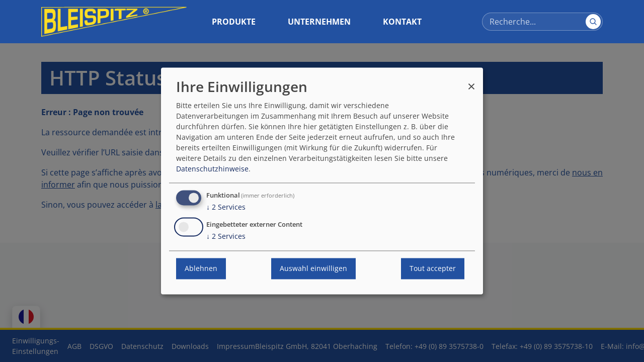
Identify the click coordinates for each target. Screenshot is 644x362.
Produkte (234, 22)
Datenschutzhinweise (212, 169)
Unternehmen (319, 22)
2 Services (226, 208)
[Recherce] (542, 22)
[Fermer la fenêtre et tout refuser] (471, 82)
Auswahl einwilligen (313, 269)
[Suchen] (593, 22)
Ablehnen (201, 269)
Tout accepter (433, 269)
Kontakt (402, 22)
